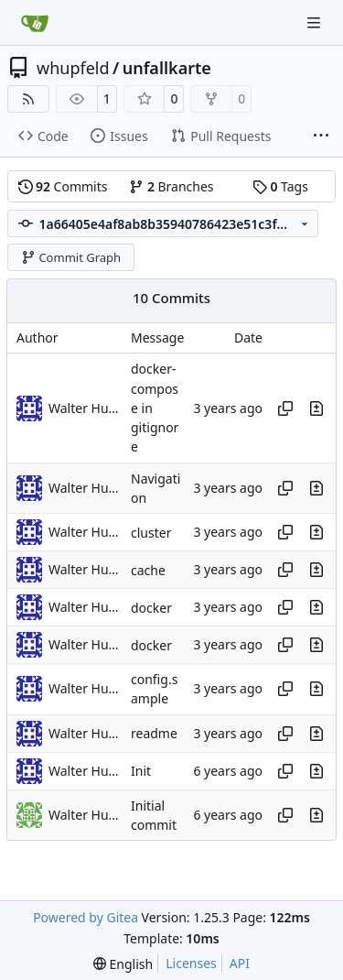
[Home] (35, 23)
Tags (280, 186)
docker (151, 608)
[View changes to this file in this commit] (316, 408)
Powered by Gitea (86, 917)
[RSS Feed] (28, 99)
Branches (171, 186)
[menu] (123, 964)
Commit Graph (71, 257)
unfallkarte (167, 68)
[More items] (321, 136)
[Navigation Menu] (316, 22)
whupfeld (73, 68)
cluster (151, 533)
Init (141, 771)
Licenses (191, 963)
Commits (63, 186)
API (240, 963)
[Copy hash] (285, 408)
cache (148, 570)
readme (154, 733)
